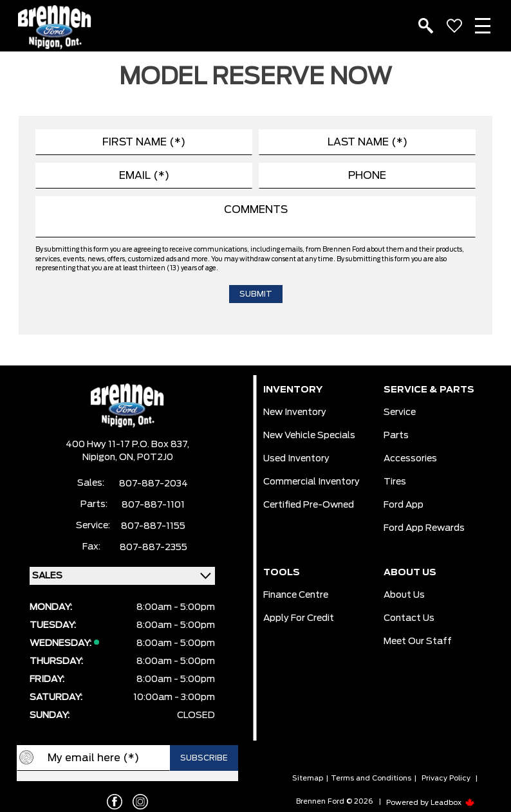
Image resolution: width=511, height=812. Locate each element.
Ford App (404, 505)
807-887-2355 (153, 548)
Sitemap (308, 778)
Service (400, 412)
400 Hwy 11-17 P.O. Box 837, (127, 445)
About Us (404, 595)
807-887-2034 (153, 484)
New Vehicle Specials (309, 436)
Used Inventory (296, 459)
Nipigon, (101, 457)
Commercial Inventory (311, 482)
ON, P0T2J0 (146, 457)
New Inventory (295, 412)
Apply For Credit (299, 618)
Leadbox (453, 803)
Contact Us (409, 618)
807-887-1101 (153, 505)
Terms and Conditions (371, 778)
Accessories (410, 459)
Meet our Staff (418, 641)
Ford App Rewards (424, 528)
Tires (395, 482)
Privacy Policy (446, 778)
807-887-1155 (153, 526)
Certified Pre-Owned (309, 505)
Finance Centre (296, 595)
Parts (396, 436)
